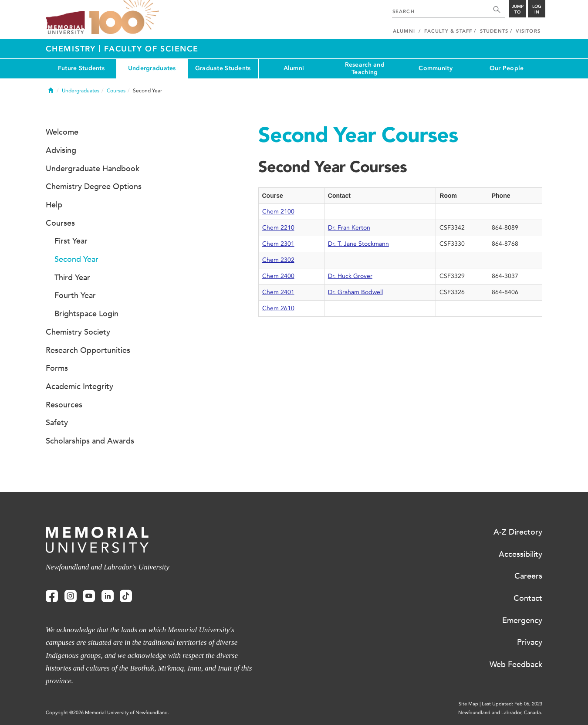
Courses (116, 91)
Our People (507, 68)
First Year (71, 241)
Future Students (81, 68)
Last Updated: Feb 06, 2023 (512, 704)
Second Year (76, 259)
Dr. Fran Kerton (349, 228)
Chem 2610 (278, 308)
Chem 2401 (278, 292)
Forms (57, 368)
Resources (64, 405)
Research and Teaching (365, 68)
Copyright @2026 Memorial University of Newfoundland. (107, 713)
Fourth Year (75, 295)
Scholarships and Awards (90, 441)
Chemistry (72, 49)
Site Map (468, 704)
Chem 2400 (278, 276)
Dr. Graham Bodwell (355, 292)
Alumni (294, 68)
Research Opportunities (88, 350)
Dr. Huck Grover (350, 276)
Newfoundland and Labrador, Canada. (500, 713)
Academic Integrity (79, 386)
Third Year (72, 278)
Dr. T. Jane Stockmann (358, 244)
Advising (61, 150)
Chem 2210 (278, 228)
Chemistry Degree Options (94, 186)
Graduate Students (223, 68)
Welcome (62, 132)
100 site (124, 17)
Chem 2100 (278, 212)
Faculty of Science (151, 49)
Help (54, 205)
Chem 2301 (278, 244)
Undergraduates (152, 68)
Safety (57, 423)
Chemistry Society (78, 332)
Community (436, 68)
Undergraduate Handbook (93, 169)
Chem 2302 (278, 260)
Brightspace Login (86, 314)
